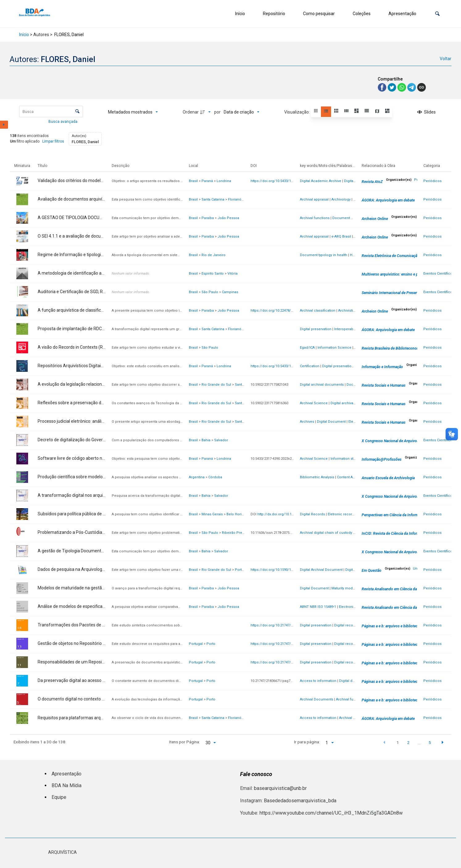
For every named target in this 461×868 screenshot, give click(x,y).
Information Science (334, 348)
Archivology (341, 199)
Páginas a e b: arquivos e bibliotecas (391, 626)
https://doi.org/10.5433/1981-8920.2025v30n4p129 (290, 181)
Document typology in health (324, 255)
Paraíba (208, 218)
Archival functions (315, 218)
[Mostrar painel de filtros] (4, 125)
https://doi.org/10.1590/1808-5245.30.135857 (286, 570)
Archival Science (314, 403)
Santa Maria (244, 385)
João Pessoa (228, 218)
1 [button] (398, 742)
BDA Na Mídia (66, 785)
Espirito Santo (213, 274)
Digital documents (354, 681)
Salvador (221, 440)
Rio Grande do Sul (216, 385)
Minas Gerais (212, 514)
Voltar (446, 59)
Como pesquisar (319, 14)
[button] (437, 14)
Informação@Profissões (382, 459)
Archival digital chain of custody (326, 533)
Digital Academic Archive (321, 181)
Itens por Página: (185, 742)
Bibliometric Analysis (317, 477)
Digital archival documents (322, 385)
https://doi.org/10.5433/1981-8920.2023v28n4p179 (290, 366)
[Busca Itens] (51, 112)
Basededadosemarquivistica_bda (300, 801)
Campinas (230, 292)
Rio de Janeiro (214, 255)
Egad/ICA (307, 348)
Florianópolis (239, 199)
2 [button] (408, 742)
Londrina (224, 181)
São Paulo (210, 292)
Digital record (345, 625)
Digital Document (331, 422)
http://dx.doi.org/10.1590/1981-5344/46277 (291, 514)
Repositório (274, 14)
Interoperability (346, 329)
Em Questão (372, 571)
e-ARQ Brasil (341, 237)
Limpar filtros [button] (53, 141)
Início (240, 14)
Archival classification (318, 311)
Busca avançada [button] (63, 122)
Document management (353, 218)
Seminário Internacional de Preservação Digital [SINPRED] (409, 293)
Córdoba (215, 477)
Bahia (206, 440)
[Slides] (426, 112)
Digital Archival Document (321, 570)
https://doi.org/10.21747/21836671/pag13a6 (286, 644)
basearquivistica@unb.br (280, 788)
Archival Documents (317, 699)
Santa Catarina (213, 199)
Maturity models (345, 588)
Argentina (197, 477)
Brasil (193, 181)
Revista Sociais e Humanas (384, 385)
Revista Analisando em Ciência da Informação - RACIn (406, 589)
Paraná (207, 181)
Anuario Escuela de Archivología (388, 478)
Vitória (233, 274)
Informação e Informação (382, 367)
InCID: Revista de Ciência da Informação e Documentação (409, 534)
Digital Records (312, 514)
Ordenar (191, 112)
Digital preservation (316, 329)
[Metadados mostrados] (133, 112)
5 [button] (430, 742)
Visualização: (297, 112)
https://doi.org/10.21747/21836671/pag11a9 (286, 662)
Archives (307, 422)
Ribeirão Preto (234, 533)
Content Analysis (350, 477)
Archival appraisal (314, 199)
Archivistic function (354, 311)
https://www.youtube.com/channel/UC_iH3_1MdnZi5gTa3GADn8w (331, 813)
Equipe (59, 797)
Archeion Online (375, 219)
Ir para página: (307, 742)
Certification (310, 366)
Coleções (362, 14)
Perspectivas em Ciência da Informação (394, 515)
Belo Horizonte (239, 514)
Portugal (196, 644)
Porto (211, 644)
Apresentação (402, 14)
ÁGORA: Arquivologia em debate (388, 200)
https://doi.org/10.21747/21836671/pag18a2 (286, 625)
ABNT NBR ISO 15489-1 (318, 607)
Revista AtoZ (372, 182)
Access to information (318, 681)
